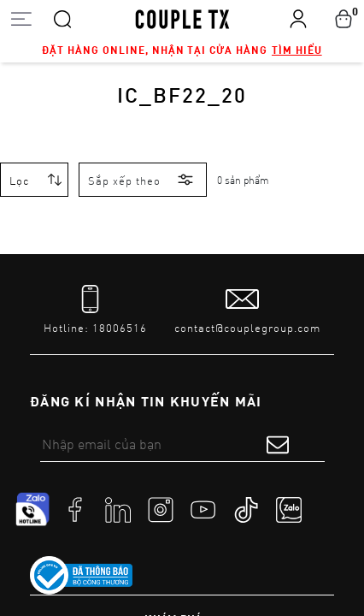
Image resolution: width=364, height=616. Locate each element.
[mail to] (247, 310)
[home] (182, 18)
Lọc (19, 181)
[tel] (95, 310)
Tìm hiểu (297, 50)
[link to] (81, 576)
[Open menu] (21, 18)
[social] (75, 509)
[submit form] (278, 444)
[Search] (62, 18)
